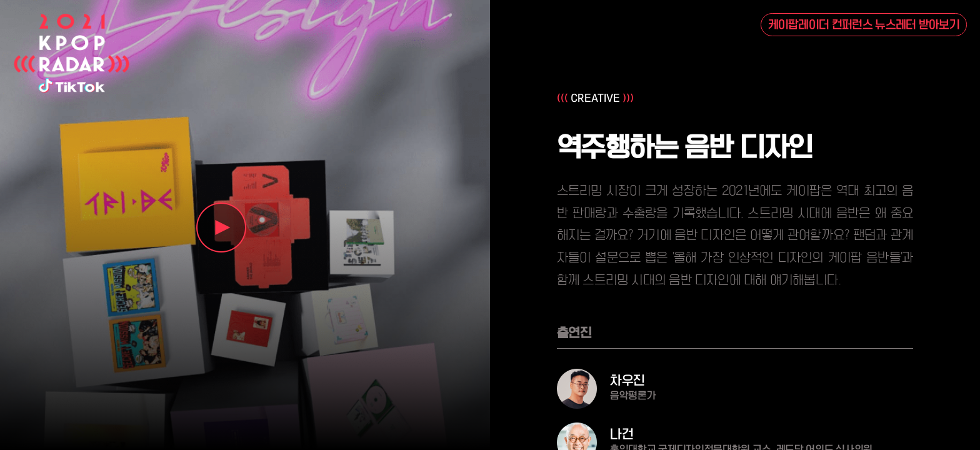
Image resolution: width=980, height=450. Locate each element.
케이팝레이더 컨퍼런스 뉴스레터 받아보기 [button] (864, 25)
